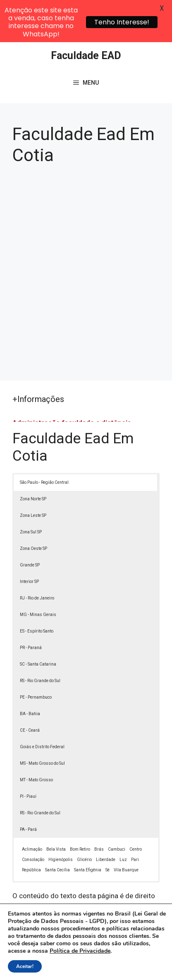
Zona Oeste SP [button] (33, 507)
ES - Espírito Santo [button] (37, 590)
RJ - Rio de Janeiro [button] (37, 557)
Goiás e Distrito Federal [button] (42, 705)
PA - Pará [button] (28, 788)
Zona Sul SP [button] (31, 491)
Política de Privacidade (100, 958)
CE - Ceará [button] (30, 689)
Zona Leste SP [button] (33, 474)
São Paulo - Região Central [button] (44, 441)
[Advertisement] (86, 228)
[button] (154, 962)
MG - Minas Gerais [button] (38, 573)
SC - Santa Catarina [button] (38, 623)
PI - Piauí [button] (28, 755)
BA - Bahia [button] (30, 672)
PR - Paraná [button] (31, 606)
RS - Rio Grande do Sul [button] (40, 639)
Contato (98, 967)
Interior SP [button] (29, 540)
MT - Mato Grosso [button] (36, 739)
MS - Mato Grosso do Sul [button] (42, 722)
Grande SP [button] (30, 524)
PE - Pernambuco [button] (36, 656)
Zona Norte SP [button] (33, 458)
